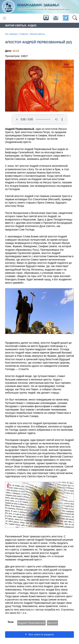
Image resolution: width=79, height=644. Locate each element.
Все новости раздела (39, 634)
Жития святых (38, 34)
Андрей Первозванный (31, 623)
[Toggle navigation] (4, 18)
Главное (24, 34)
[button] (75, 18)
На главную (11, 34)
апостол (52, 623)
